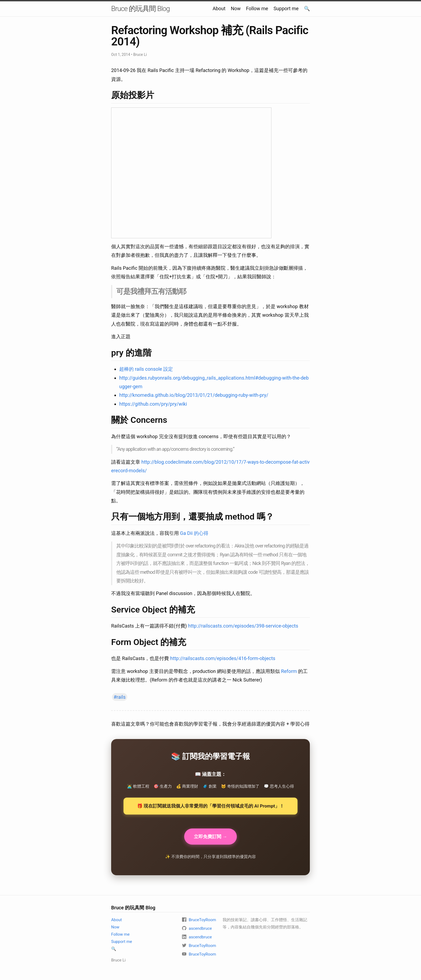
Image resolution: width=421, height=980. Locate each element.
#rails (120, 697)
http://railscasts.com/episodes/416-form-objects (223, 658)
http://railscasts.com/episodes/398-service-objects (243, 626)
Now (236, 8)
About (219, 8)
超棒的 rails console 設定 (146, 369)
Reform (289, 671)
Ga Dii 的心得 (194, 533)
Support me (286, 8)
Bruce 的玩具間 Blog (140, 9)
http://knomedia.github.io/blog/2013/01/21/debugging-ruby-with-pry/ (194, 395)
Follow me (257, 8)
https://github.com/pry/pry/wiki (153, 404)
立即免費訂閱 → (210, 837)
